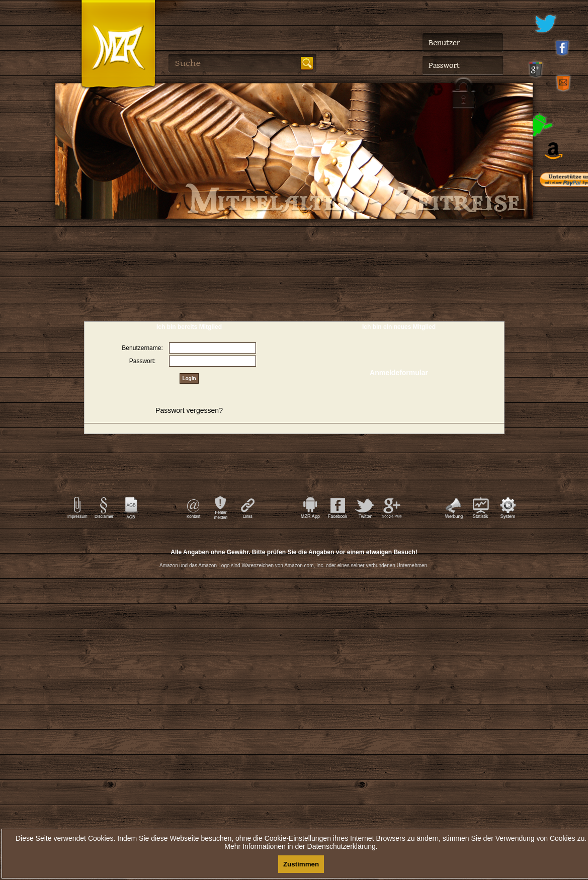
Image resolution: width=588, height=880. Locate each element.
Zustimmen (301, 864)
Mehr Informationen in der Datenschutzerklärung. (301, 846)
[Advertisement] (294, 623)
